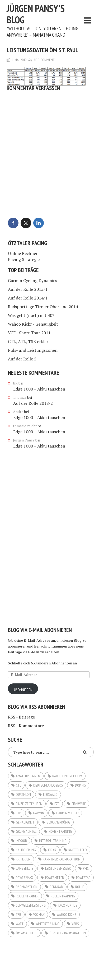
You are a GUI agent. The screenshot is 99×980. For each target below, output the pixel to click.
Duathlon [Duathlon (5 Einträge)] (23, 795)
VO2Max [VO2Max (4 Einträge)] (39, 915)
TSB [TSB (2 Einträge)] (18, 915)
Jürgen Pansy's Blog (36, 14)
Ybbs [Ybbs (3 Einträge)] (75, 924)
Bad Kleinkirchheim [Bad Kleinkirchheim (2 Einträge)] (67, 776)
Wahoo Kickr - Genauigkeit (33, 324)
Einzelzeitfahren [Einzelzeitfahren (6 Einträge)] (29, 804)
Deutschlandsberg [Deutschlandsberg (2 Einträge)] (48, 785)
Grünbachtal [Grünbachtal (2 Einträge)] (26, 831)
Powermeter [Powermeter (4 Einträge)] (55, 878)
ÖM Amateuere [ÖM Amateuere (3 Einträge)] (27, 933)
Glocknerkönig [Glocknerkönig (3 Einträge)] (58, 822)
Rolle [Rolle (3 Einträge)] (80, 887)
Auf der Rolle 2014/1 (28, 298)
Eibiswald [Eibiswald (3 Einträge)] (50, 795)
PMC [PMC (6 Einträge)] (86, 868)
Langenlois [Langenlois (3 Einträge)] (24, 868)
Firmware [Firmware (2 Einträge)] (79, 804)
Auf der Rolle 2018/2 (33, 403)
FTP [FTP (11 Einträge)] (18, 813)
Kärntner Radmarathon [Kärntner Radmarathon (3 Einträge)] (62, 859)
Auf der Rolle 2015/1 (28, 289)
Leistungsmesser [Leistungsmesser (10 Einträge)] (58, 868)
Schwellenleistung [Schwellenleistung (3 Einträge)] (31, 905)
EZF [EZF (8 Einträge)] (57, 804)
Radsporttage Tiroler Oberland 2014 (43, 307)
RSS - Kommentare (26, 726)
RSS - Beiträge (21, 717)
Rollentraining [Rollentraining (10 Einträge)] (63, 896)
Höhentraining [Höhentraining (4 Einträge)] (60, 831)
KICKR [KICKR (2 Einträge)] (52, 850)
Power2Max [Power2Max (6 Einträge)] (24, 878)
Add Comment (44, 60)
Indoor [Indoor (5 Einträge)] (21, 841)
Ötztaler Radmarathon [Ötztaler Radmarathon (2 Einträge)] (68, 933)
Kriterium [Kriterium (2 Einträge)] (23, 859)
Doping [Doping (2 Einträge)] (80, 785)
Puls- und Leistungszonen (33, 350)
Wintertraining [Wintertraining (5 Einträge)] (48, 924)
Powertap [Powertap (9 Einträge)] (83, 878)
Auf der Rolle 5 (22, 359)
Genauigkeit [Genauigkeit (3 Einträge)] (25, 822)
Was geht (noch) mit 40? (31, 315)
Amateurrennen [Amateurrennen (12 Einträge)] (28, 776)
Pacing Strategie (24, 259)
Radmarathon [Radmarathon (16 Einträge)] (27, 887)
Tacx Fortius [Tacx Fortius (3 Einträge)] (67, 905)
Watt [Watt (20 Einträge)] (20, 924)
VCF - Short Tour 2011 (29, 333)
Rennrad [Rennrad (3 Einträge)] (56, 887)
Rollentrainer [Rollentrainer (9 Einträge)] (27, 896)
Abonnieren (23, 690)
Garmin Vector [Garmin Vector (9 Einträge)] (67, 813)
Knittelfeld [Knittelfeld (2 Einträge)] (78, 850)
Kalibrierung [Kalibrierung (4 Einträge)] (26, 850)
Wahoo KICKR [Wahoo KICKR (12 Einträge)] (67, 915)
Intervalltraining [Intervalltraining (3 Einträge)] (53, 841)
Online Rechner (23, 253)
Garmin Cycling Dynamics (32, 280)
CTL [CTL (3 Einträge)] (18, 785)
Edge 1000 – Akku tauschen (39, 389)
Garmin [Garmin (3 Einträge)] (39, 813)
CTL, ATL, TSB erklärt (29, 341)
